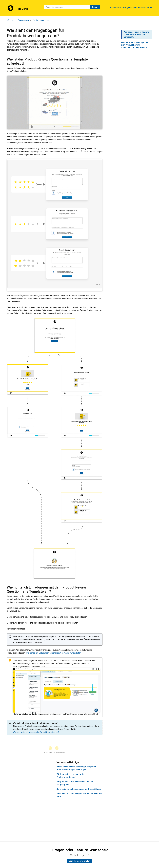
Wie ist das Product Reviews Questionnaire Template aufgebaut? (136, 34)
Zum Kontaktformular (79, 861)
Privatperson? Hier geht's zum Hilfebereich (131, 8)
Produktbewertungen (41, 20)
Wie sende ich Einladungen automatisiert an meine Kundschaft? (53, 653)
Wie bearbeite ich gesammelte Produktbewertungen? (36, 732)
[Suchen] (67, 7)
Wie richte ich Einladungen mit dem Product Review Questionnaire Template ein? (135, 45)
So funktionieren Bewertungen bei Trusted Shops (79, 789)
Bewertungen (23, 20)
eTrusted (10, 20)
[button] (51, 748)
